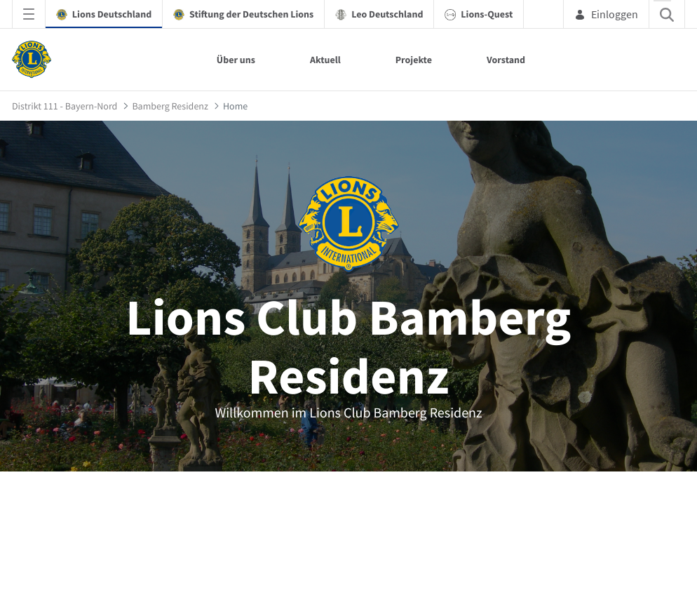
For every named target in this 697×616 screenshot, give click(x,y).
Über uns (236, 60)
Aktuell (325, 60)
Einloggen (606, 14)
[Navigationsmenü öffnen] (29, 14)
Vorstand (506, 60)
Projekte (414, 60)
